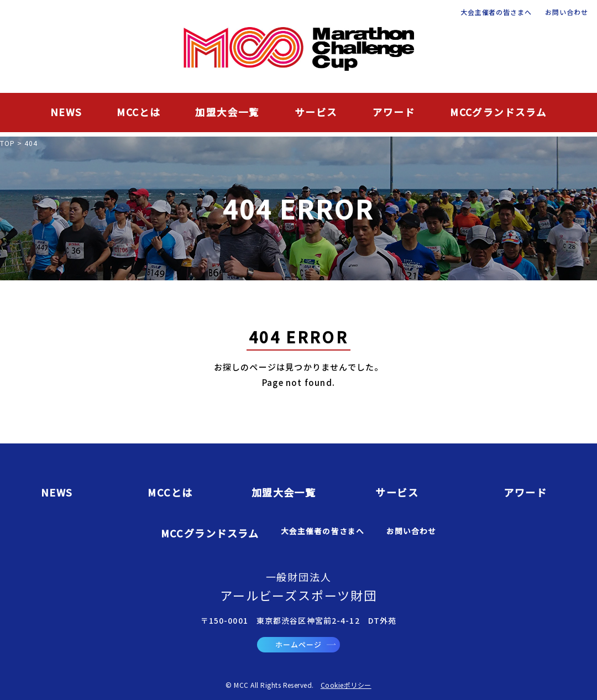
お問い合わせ (567, 12)
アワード (394, 112)
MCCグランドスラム (498, 112)
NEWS (66, 112)
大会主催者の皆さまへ (496, 12)
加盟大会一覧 (227, 112)
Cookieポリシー (346, 685)
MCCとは (138, 112)
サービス (316, 112)
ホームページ (305, 644)
